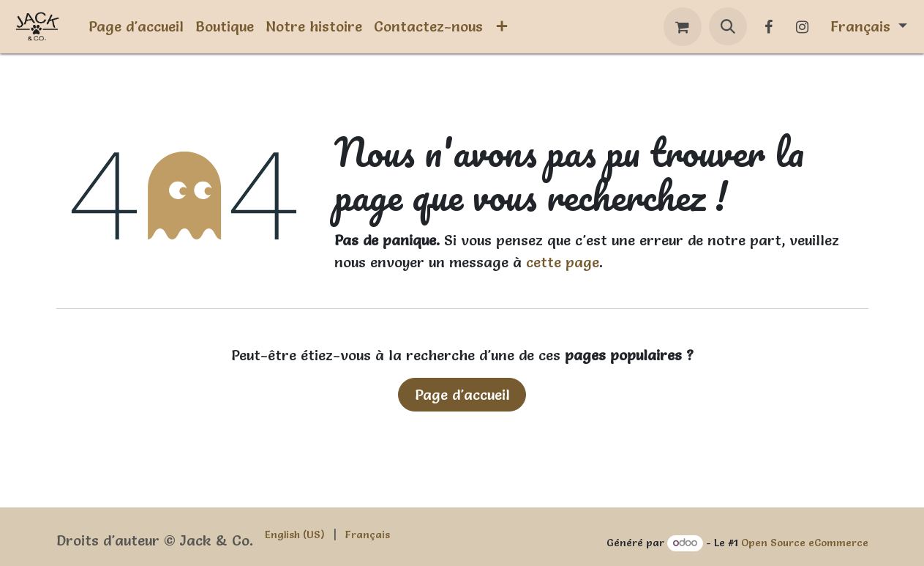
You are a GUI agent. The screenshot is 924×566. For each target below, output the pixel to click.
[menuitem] (136, 26)
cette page (563, 262)
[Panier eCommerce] (683, 27)
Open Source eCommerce (805, 543)
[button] (728, 26)
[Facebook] (769, 27)
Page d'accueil (462, 395)
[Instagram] (803, 27)
